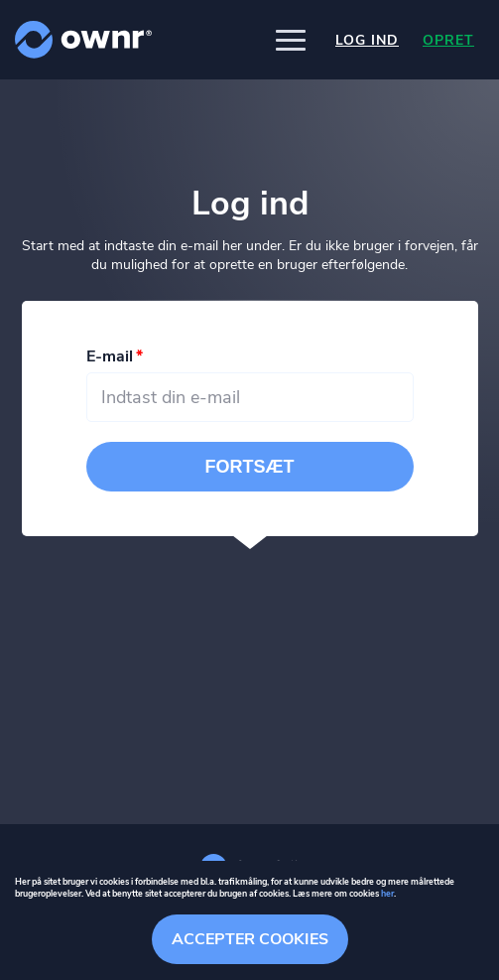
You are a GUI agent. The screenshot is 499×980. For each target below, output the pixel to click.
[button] (291, 40)
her (387, 894)
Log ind (367, 40)
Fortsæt (250, 467)
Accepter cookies (250, 939)
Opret (448, 40)
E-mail (110, 356)
